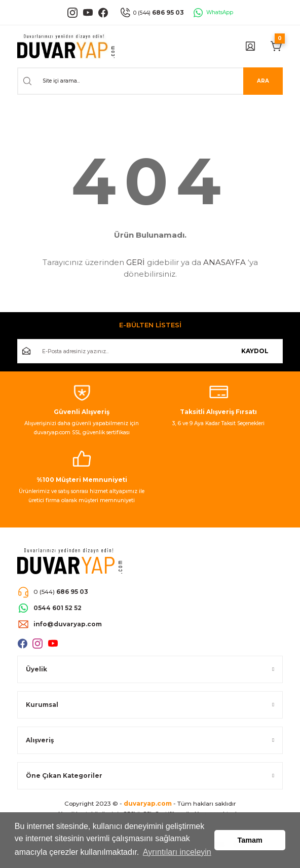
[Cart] (277, 46)
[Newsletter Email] (150, 351)
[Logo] (66, 46)
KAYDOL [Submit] (255, 351)
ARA (263, 81)
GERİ (136, 262)
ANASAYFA (224, 262)
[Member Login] (250, 46)
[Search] (150, 81)
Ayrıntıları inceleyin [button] (177, 852)
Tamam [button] (250, 840)
